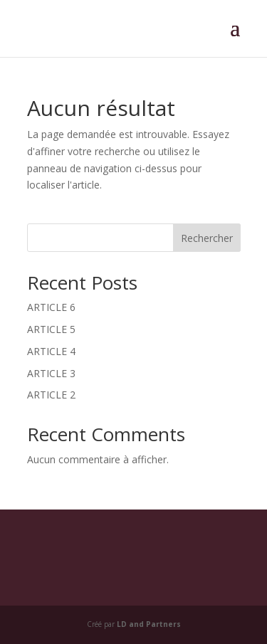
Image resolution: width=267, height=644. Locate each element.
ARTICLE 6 (51, 307)
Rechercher (207, 238)
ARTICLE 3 (51, 373)
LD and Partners (149, 624)
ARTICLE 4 (51, 351)
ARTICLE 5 (51, 329)
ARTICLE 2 (51, 395)
